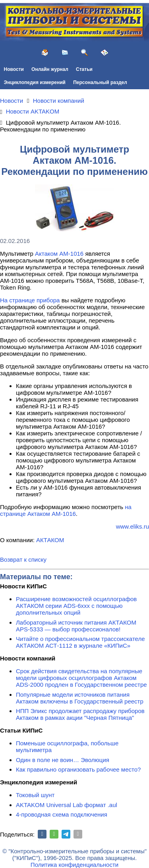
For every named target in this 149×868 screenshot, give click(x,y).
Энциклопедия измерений (35, 82)
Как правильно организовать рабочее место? (78, 769)
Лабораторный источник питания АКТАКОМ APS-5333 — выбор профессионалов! (76, 626)
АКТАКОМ (50, 540)
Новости (14, 69)
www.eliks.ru (133, 526)
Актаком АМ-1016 (59, 254)
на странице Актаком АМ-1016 (66, 510)
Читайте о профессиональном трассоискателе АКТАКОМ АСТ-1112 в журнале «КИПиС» (80, 642)
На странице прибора (30, 300)
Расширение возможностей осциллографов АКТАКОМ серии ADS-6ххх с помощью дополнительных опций (76, 606)
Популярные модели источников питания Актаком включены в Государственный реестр (80, 698)
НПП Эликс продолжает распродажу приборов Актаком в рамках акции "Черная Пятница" (80, 714)
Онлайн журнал (50, 69)
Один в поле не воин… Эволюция (63, 760)
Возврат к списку (23, 559)
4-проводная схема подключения (62, 814)
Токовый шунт (35, 795)
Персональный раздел (100, 82)
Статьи (84, 69)
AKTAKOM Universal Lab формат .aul (67, 805)
